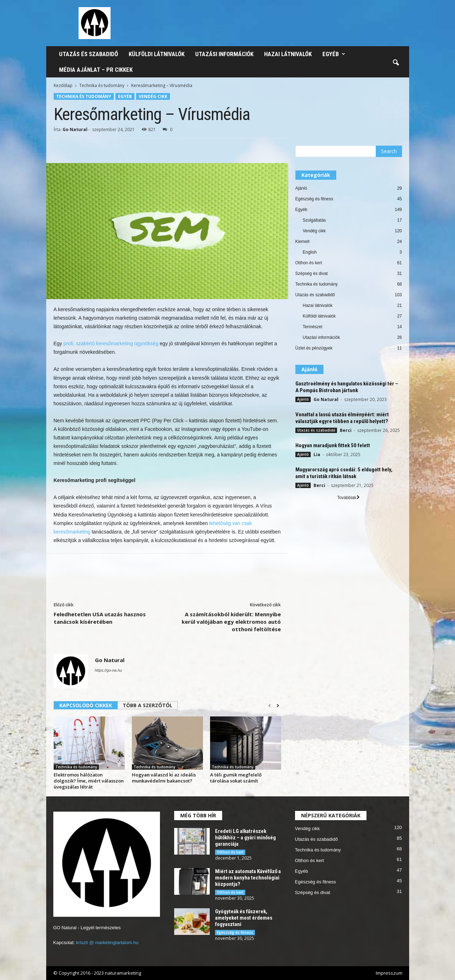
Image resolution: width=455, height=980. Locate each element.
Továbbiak (348, 498)
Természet (313, 327)
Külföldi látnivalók (157, 54)
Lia (317, 454)
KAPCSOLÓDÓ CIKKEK (86, 705)
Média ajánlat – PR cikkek (96, 70)
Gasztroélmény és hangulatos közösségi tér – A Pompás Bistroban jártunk (347, 387)
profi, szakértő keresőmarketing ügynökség (111, 343)
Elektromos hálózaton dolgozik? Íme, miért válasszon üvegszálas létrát (89, 781)
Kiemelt (303, 242)
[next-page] (278, 706)
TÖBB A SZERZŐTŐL (148, 705)
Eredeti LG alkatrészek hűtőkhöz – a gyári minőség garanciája (245, 838)
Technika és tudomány (102, 85)
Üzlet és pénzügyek (314, 348)
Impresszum (389, 973)
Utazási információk (224, 54)
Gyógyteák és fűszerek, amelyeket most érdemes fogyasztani (244, 918)
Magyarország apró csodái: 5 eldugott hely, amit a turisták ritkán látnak (344, 473)
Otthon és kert (309, 263)
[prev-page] (270, 706)
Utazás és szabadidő (89, 54)
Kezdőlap (63, 85)
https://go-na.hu (108, 670)
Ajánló (301, 188)
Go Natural (75, 129)
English (310, 252)
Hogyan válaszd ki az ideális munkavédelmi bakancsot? (164, 778)
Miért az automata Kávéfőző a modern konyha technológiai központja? (248, 878)
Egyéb (334, 54)
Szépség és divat (312, 274)
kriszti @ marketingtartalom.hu (107, 943)
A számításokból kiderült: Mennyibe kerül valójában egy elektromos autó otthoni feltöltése (231, 622)
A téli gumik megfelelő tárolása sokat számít (236, 778)
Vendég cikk (153, 96)
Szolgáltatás (314, 220)
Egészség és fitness (314, 199)
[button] (396, 63)
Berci (346, 430)
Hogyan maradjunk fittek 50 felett (333, 445)
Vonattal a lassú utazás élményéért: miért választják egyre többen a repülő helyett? (342, 418)
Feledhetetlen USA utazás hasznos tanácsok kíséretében (100, 618)
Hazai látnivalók (288, 54)
